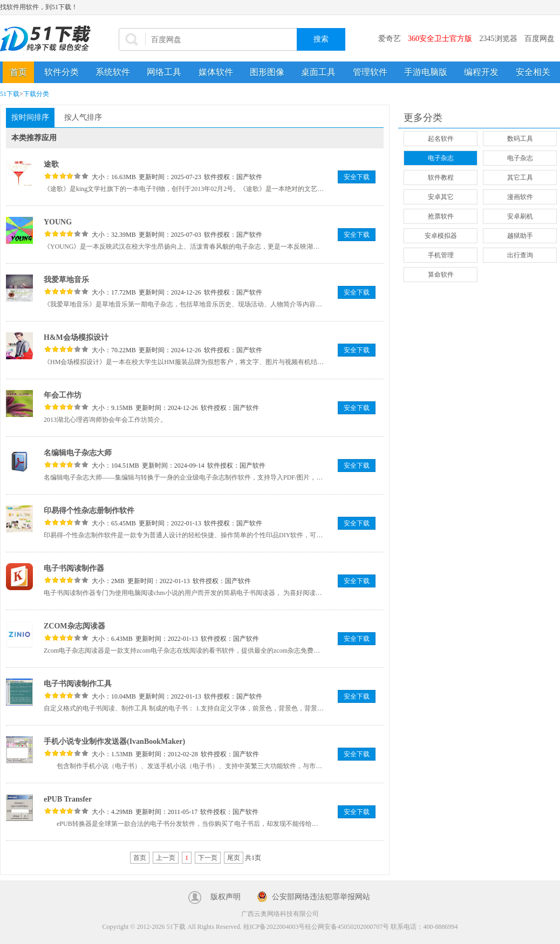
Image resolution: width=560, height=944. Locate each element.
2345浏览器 (498, 39)
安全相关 (533, 72)
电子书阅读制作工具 (78, 684)
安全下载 (357, 177)
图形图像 (267, 72)
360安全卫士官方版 (440, 39)
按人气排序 (83, 117)
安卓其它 (441, 197)
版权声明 (226, 897)
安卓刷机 (520, 216)
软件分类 (62, 72)
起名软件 (441, 139)
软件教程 (441, 177)
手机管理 (441, 255)
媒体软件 (216, 72)
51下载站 (49, 39)
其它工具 (520, 177)
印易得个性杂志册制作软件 (89, 511)
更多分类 (423, 118)
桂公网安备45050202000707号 (347, 927)
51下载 (10, 94)
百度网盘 (539, 39)
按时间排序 (30, 117)
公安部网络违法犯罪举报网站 (321, 897)
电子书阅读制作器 (74, 568)
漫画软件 (520, 197)
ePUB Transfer (68, 799)
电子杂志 (441, 158)
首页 (18, 72)
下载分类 (36, 94)
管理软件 (370, 72)
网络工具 (164, 72)
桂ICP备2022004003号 (274, 927)
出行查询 (520, 255)
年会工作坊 (63, 395)
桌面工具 (318, 72)
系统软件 (113, 72)
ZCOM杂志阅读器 (74, 626)
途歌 (51, 164)
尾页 (234, 858)
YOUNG (58, 222)
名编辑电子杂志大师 (78, 453)
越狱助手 (520, 236)
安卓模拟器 (441, 236)
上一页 (166, 858)
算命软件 (441, 275)
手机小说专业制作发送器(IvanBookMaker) (114, 741)
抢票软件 (441, 216)
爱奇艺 (390, 39)
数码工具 (520, 139)
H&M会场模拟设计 (76, 337)
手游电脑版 (426, 72)
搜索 (321, 39)
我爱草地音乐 (66, 280)
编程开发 (481, 72)
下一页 (208, 858)
